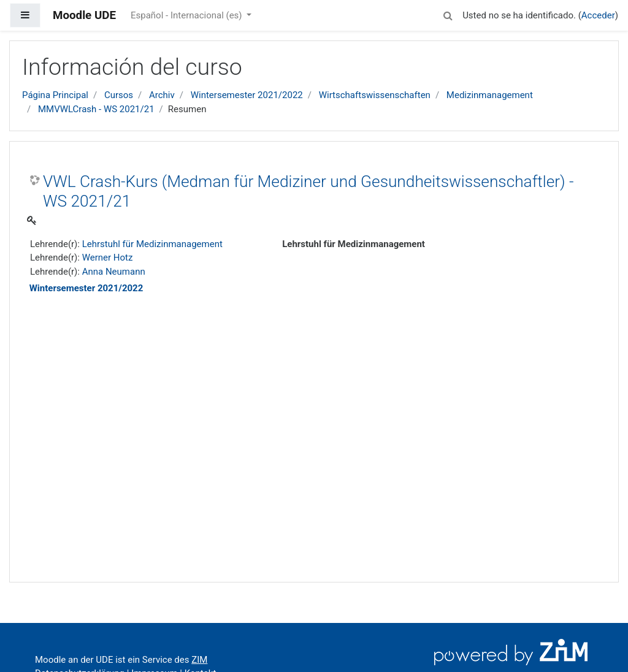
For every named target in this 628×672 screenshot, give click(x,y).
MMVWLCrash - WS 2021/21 (96, 109)
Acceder (598, 15)
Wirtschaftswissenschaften (375, 95)
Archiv (162, 95)
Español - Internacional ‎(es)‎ (187, 15)
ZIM (199, 660)
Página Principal (55, 95)
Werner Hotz (108, 258)
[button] (448, 14)
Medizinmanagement (490, 95)
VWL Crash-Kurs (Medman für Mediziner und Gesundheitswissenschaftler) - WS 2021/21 (308, 191)
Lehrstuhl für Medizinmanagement (152, 244)
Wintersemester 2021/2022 (247, 95)
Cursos (119, 95)
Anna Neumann (114, 272)
